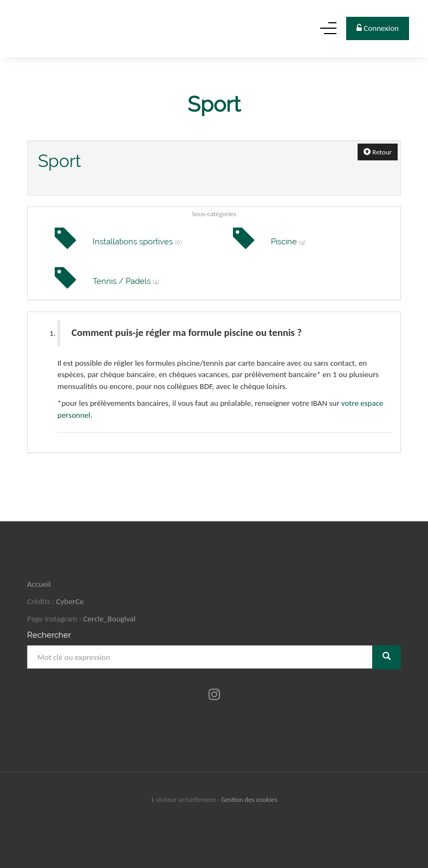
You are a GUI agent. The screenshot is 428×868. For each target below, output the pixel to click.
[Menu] (328, 31)
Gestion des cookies (249, 799)
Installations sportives (137, 242)
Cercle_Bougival (109, 619)
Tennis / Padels (126, 281)
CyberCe (70, 601)
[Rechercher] (387, 657)
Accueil (39, 584)
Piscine (288, 242)
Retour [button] (378, 152)
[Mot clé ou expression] (200, 657)
